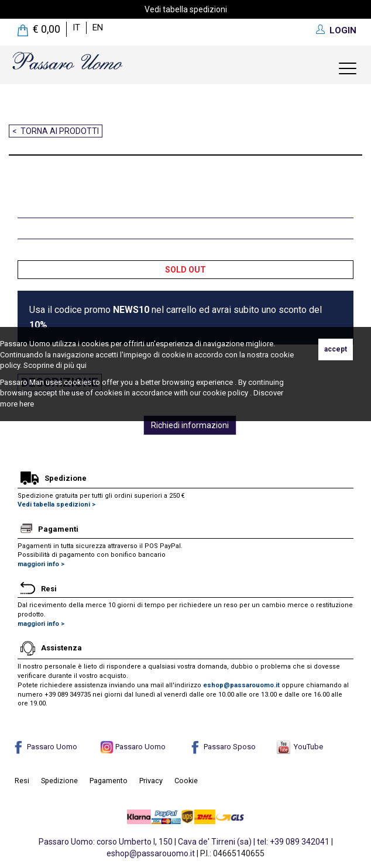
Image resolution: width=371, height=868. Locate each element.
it (76, 27)
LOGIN (343, 30)
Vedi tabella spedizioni (186, 9)
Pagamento (109, 781)
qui (81, 365)
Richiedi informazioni (190, 425)
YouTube (300, 747)
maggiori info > (41, 564)
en (98, 27)
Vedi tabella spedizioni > (56, 504)
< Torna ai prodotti (56, 131)
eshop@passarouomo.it (241, 685)
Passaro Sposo (222, 747)
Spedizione (59, 781)
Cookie (186, 781)
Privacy (151, 781)
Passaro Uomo (44, 747)
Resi (22, 781)
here (27, 404)
